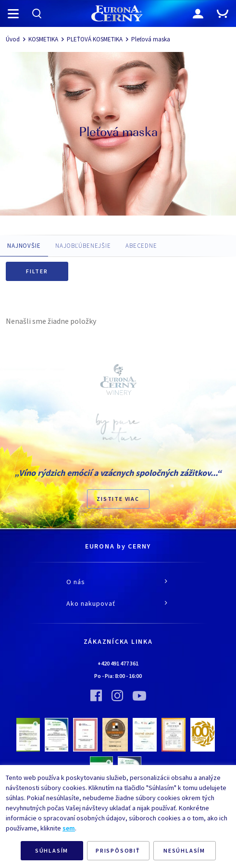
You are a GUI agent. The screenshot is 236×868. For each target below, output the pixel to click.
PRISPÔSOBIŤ (118, 850)
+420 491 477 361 (118, 663)
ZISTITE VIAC (118, 499)
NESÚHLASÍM (184, 850)
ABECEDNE (141, 246)
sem (69, 828)
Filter (37, 271)
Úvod (13, 39)
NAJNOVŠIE (24, 246)
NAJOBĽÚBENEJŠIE (83, 246)
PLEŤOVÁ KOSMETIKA (95, 39)
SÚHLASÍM (52, 850)
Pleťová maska (151, 39)
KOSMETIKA (43, 39)
